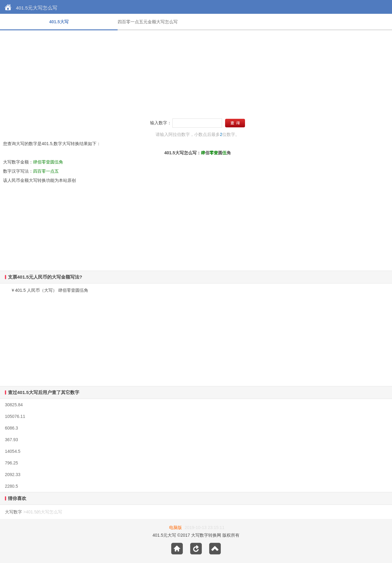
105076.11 (15, 416)
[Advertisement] (184, 73)
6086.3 (11, 428)
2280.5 (11, 486)
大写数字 (13, 512)
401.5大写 (59, 22)
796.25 (11, 463)
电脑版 (175, 527)
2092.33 (13, 475)
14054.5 (13, 451)
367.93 (11, 440)
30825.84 (14, 405)
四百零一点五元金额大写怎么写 (148, 22)
